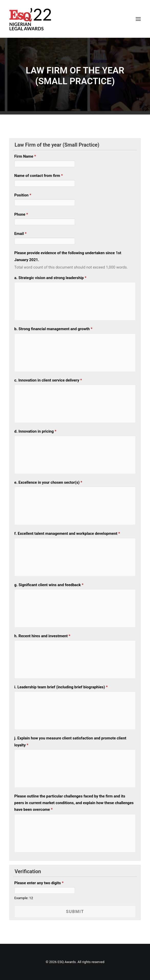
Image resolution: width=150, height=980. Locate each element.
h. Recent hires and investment (42, 636)
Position (23, 195)
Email (20, 234)
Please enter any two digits (39, 883)
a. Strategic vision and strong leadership (50, 278)
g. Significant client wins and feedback (49, 585)
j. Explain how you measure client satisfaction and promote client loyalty (70, 741)
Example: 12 (24, 898)
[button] (138, 19)
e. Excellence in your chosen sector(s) (48, 482)
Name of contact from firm (39, 176)
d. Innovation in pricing (35, 431)
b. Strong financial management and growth (53, 329)
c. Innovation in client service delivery (48, 380)
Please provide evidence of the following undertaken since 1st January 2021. (68, 256)
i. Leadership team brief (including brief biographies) (61, 687)
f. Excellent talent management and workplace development (67, 534)
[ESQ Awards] (31, 19)
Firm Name (25, 156)
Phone (21, 214)
